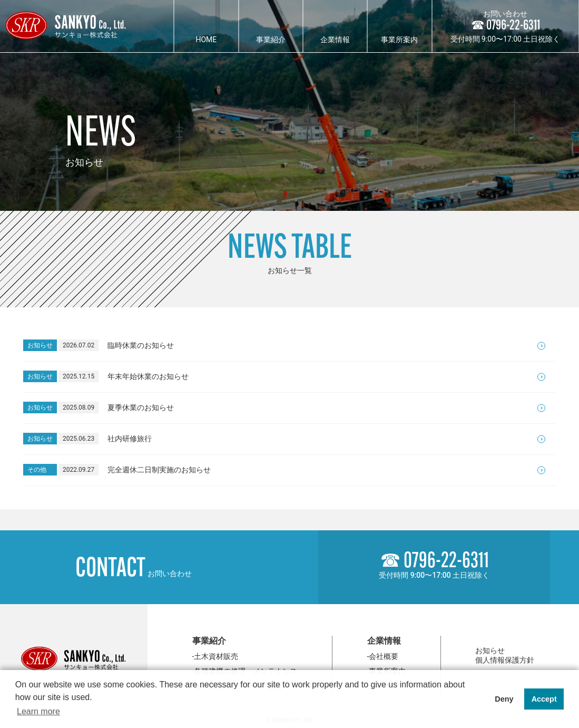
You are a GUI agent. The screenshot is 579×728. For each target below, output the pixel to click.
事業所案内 (399, 40)
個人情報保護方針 (505, 660)
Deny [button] (504, 699)
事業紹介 (271, 40)
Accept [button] (544, 699)
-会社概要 (383, 656)
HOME (206, 40)
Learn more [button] (38, 711)
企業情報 (335, 40)
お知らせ (490, 651)
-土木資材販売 (215, 656)
